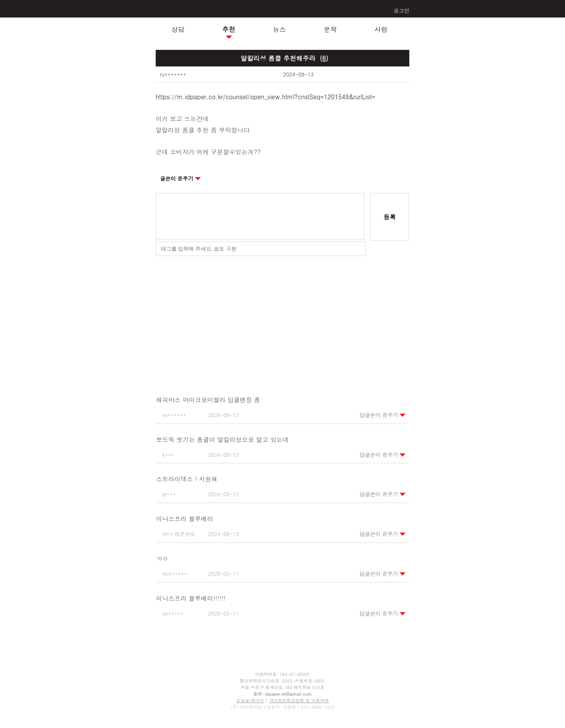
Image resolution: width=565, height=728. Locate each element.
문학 (330, 29)
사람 (381, 29)
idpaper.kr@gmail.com (288, 694)
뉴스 (279, 29)
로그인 (401, 10)
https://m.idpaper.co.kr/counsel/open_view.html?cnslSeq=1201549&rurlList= (265, 97)
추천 (229, 29)
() (324, 58)
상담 (178, 29)
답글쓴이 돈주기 (383, 415)
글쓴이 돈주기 (181, 178)
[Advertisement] (282, 320)
